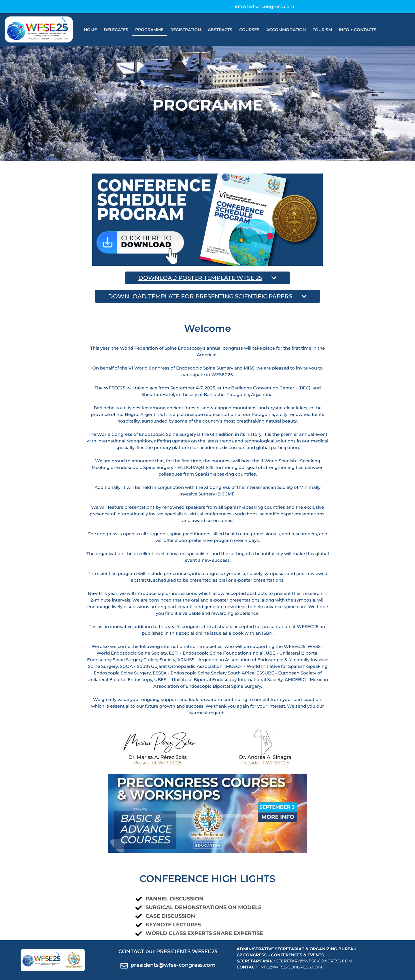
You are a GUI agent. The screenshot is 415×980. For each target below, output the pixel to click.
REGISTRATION (186, 30)
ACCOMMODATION (286, 30)
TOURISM (322, 30)
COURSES (249, 30)
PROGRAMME (149, 30)
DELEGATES (116, 30)
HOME (90, 30)
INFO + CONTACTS (358, 30)
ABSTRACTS (220, 30)
